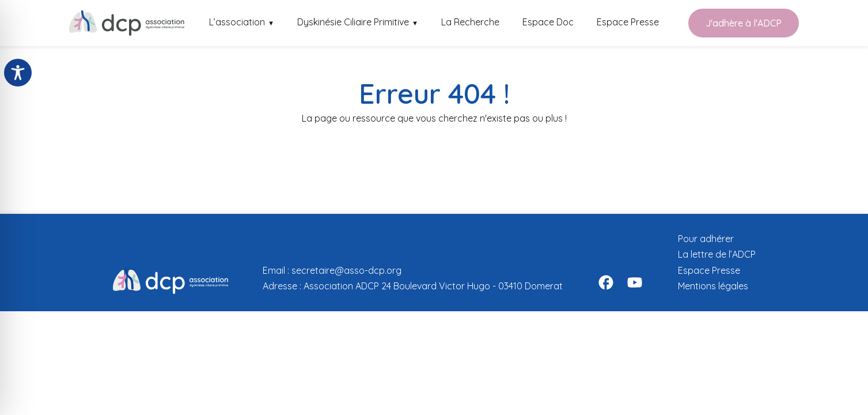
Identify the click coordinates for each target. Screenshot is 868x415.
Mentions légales (713, 286)
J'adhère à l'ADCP (744, 23)
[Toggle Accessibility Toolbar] (18, 73)
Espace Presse (628, 22)
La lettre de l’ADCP (717, 254)
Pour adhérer (706, 239)
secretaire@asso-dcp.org (346, 270)
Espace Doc (548, 22)
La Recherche (470, 22)
